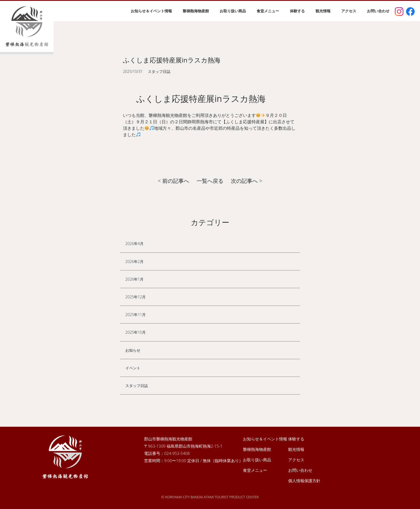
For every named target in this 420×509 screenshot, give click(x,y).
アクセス (349, 11)
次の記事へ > (247, 181)
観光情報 (323, 11)
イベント (133, 368)
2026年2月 (134, 261)
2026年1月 (134, 279)
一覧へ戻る (210, 181)
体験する (297, 11)
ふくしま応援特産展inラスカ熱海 (172, 60)
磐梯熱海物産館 (196, 11)
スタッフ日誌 (137, 386)
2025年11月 (136, 315)
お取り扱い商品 (233, 11)
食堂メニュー (268, 11)
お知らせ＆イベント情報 (151, 11)
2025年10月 (136, 332)
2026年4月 (134, 244)
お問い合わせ (378, 11)
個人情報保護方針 (304, 481)
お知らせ (133, 350)
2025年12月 (136, 297)
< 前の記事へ (173, 181)
